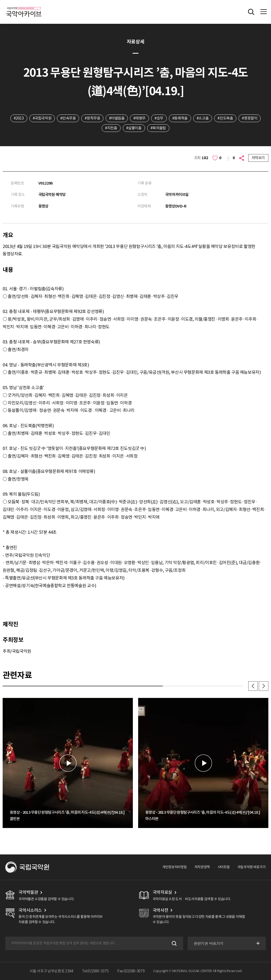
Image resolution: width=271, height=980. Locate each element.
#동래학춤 (180, 118)
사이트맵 (224, 867)
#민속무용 (68, 118)
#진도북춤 (225, 118)
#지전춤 (111, 128)
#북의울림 (158, 128)
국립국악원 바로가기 (252, 867)
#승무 (159, 118)
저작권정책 (202, 867)
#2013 (19, 118)
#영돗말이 (250, 118)
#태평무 (139, 118)
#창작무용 (92, 118)
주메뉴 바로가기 (0, 0)
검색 (174, 943)
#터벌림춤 (117, 118)
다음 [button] (264, 686)
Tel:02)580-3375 (95, 971)
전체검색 (251, 12)
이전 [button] (253, 686)
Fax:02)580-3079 (131, 971)
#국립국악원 (42, 118)
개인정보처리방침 (175, 867)
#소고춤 (203, 118)
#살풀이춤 (134, 128)
